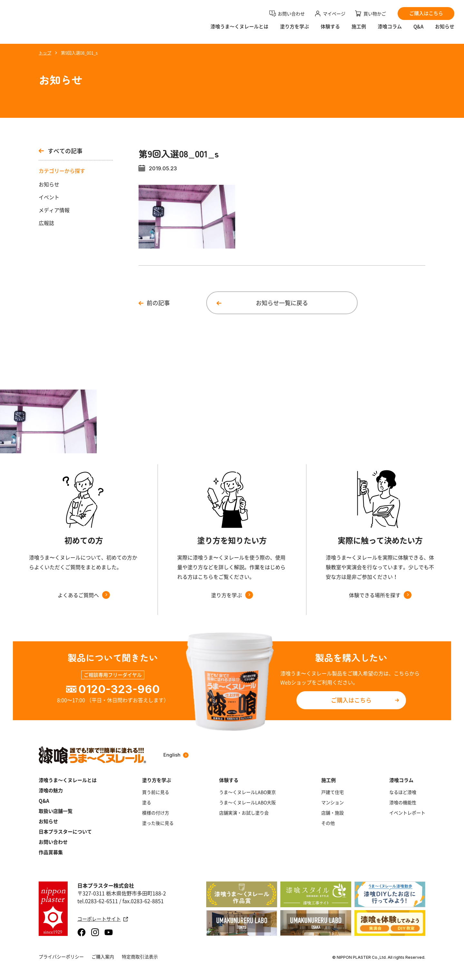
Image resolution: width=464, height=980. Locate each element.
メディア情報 (54, 210)
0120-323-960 (119, 689)
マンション (333, 802)
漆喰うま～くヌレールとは (68, 780)
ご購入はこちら (351, 700)
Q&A (418, 31)
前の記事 (158, 303)
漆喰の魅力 (51, 790)
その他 (328, 823)
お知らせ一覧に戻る (282, 303)
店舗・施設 (333, 813)
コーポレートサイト (103, 919)
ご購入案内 (103, 956)
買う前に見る (156, 792)
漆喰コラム (390, 31)
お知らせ (445, 31)
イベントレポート (407, 813)
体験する (330, 31)
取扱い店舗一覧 (56, 811)
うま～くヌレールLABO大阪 (247, 802)
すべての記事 (61, 151)
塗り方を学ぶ (295, 31)
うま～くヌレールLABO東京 (247, 792)
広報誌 (46, 223)
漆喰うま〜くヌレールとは (239, 31)
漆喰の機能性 (403, 802)
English (176, 755)
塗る (147, 802)
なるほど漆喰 (403, 792)
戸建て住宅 (333, 792)
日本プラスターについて (65, 832)
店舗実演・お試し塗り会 (244, 813)
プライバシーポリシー (61, 956)
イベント (49, 197)
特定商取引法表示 (140, 956)
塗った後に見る (158, 823)
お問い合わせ (53, 842)
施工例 (359, 31)
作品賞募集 (51, 852)
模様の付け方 (156, 813)
